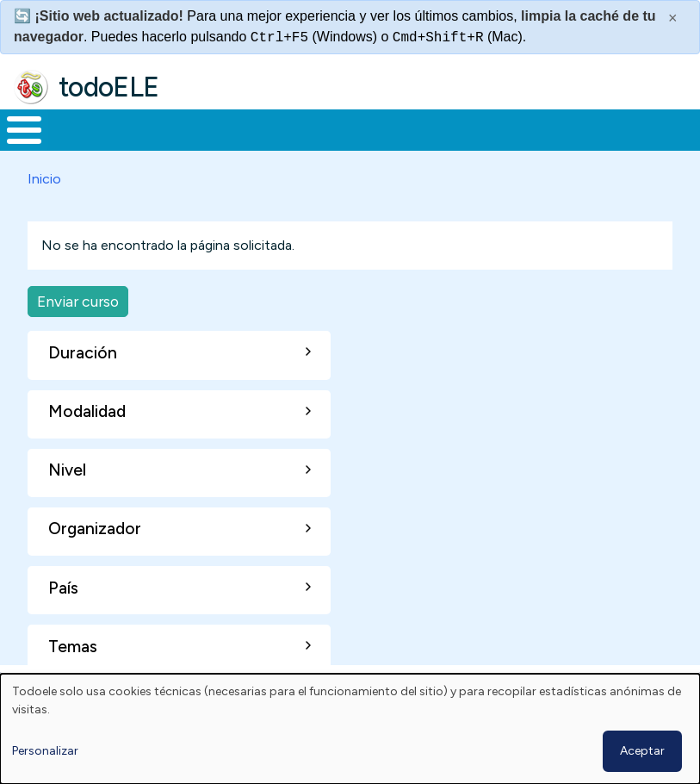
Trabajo (297, 137)
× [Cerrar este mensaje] (673, 18)
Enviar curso (78, 316)
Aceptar (642, 751)
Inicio (15, 137)
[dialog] (350, 729)
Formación (194, 137)
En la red (381, 137)
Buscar (682, 128)
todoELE (109, 87)
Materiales (83, 137)
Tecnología (490, 137)
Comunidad (605, 137)
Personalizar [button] (45, 751)
